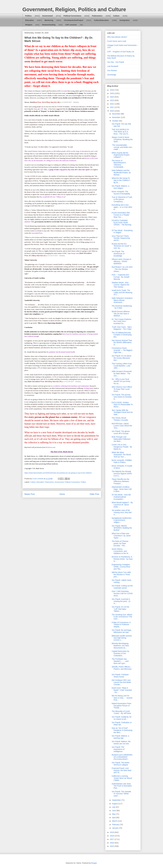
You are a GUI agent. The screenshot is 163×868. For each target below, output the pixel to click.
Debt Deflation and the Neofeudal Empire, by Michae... (121, 173)
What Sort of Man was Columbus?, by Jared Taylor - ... (121, 536)
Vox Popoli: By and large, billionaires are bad (122, 631)
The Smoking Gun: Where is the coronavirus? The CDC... (122, 617)
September (117, 800)
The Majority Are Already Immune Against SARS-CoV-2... (122, 474)
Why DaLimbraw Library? (117, 37)
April (114, 818)
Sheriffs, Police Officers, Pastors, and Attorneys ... (122, 669)
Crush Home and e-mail (117, 41)
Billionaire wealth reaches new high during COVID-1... (122, 638)
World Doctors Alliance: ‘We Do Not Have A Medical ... (121, 314)
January (116, 828)
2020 (112, 111)
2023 (112, 100)
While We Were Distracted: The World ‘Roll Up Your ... (121, 455)
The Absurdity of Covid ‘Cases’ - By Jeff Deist (121, 712)
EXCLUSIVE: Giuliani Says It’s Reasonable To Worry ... (122, 405)
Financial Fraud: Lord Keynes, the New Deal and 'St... (121, 770)
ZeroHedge (112, 75)
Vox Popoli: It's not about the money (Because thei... (121, 358)
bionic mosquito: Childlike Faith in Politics (122, 461)
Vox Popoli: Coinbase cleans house (120, 676)
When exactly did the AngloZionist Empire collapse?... (121, 155)
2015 (112, 846)
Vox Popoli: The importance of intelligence (118, 749)
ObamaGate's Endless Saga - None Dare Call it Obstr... (122, 489)
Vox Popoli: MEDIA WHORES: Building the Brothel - (122, 528)
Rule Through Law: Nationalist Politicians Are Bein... (121, 439)
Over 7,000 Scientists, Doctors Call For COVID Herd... (122, 593)
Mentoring (49, 20)
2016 (112, 843)
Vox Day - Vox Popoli (116, 62)
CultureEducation (101, 20)
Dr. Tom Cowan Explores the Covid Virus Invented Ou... (121, 321)
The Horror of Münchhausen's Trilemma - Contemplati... (119, 164)
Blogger (94, 863)
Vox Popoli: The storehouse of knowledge (118, 254)
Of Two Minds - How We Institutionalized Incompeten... (121, 497)
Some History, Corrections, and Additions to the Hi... (121, 551)
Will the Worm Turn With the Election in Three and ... (121, 575)
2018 (112, 836)
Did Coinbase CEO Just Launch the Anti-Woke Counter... (121, 682)
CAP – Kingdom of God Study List (121, 52)
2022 (112, 104)
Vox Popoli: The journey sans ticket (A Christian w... (122, 397)
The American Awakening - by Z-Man (122, 307)
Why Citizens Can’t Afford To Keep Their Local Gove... (122, 389)
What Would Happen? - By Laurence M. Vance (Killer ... (122, 505)
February (116, 825)
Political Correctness (72, 16)
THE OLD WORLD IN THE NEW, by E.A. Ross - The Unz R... (120, 132)
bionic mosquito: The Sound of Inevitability (121, 193)
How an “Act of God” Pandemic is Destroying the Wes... (122, 730)
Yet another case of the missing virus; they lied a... (122, 512)
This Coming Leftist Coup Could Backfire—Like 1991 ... (122, 366)
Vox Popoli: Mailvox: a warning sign (120, 737)
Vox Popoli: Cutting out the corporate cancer (122, 587)
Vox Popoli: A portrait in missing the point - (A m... (121, 601)
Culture (116, 16)
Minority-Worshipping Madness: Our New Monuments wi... (120, 646)
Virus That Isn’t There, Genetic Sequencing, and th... (121, 238)
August (115, 804)
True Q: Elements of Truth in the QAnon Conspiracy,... (122, 199)
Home (62, 494)
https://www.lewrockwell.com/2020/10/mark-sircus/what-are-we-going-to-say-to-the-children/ (58, 473)
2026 (112, 90)
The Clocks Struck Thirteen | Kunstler (120, 419)
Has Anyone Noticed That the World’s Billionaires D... (122, 343)
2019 (112, 832)
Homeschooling (49, 25)
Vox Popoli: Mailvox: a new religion (120, 187)
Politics (28, 16)
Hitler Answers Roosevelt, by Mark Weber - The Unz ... (122, 374)
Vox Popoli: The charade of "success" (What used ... (121, 794)
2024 (112, 97)
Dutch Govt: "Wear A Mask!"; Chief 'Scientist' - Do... (122, 690)
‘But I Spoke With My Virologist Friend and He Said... (122, 412)
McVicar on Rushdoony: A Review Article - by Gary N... (122, 559)
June (114, 811)
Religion (29, 25)
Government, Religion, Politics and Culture (74, 9)
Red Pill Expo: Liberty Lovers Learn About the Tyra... (122, 426)
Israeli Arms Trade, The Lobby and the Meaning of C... (122, 292)
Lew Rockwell (113, 66)
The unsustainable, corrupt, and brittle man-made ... (122, 147)
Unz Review (112, 70)
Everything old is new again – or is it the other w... (122, 207)
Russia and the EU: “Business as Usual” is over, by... (121, 246)
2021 (112, 107)
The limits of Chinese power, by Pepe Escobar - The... (120, 543)
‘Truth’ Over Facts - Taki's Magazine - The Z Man (122, 328)
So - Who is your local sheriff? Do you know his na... (121, 381)
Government (47, 16)
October (116, 121)
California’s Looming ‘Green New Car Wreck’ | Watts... (122, 778)
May (114, 814)
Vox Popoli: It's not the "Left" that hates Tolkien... (120, 609)
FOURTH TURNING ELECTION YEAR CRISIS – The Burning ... (121, 224)
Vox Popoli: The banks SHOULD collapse (121, 764)
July (114, 807)
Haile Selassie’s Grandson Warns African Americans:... (122, 300)
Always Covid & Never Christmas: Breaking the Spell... (122, 139)
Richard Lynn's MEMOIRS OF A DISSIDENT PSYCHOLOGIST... (122, 757)
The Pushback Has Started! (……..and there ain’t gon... (120, 661)
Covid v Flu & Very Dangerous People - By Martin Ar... (122, 447)
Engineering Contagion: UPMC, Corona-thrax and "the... (121, 567)
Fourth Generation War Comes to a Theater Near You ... (121, 215)
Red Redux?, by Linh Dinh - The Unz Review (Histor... (122, 269)
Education (30, 20)
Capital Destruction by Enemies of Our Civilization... (120, 653)
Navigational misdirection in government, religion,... (122, 520)
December (116, 114)
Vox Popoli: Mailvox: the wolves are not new (121, 743)
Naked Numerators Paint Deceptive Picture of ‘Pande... (121, 706)
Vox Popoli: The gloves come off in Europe (121, 432)
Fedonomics (97, 16)
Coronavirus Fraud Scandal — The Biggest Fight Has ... (122, 350)
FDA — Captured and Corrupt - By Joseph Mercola (121, 277)
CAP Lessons (71, 25)
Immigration (125, 20)
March (115, 821)
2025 (112, 93)
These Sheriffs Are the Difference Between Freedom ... (120, 481)
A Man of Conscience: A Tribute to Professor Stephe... (121, 625)
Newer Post (30, 494)
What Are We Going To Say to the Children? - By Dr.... (121, 180)
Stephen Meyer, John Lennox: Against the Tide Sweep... (120, 285)
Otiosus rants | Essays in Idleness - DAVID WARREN (121, 261)
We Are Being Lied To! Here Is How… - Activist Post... (122, 698)
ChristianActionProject (74, 20)
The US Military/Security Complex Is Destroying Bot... (122, 335)
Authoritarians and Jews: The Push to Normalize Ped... (122, 786)
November (116, 117)
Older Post (94, 494)
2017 (112, 839)
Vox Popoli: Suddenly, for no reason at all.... (122, 718)
